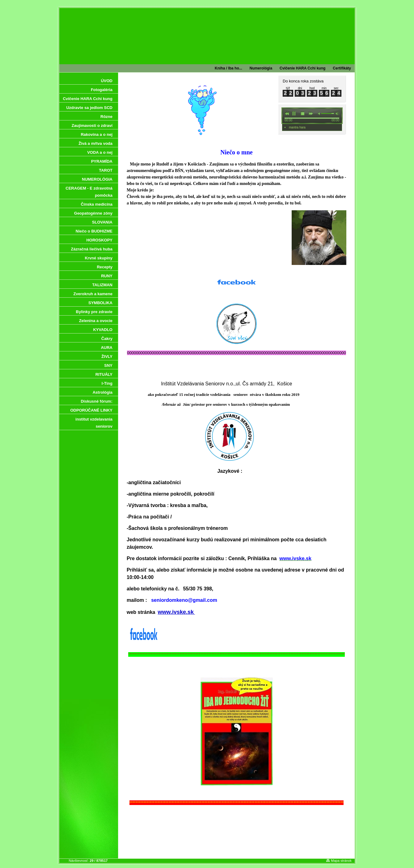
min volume (318, 113)
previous (287, 113)
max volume (337, 113)
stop (303, 113)
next (311, 113)
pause (294, 113)
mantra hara (297, 127)
